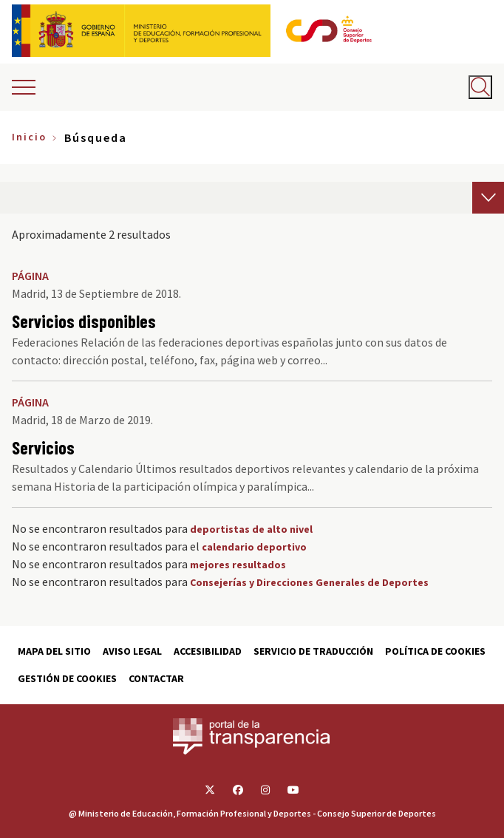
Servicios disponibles (84, 321)
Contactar (156, 678)
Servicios (43, 447)
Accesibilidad (208, 651)
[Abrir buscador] (480, 87)
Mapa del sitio (54, 651)
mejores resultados (238, 565)
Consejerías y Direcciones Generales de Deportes (309, 582)
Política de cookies (435, 651)
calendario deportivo (254, 547)
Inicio (29, 137)
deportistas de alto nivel (251, 529)
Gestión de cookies (67, 678)
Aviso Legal (132, 651)
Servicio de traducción (313, 651)
